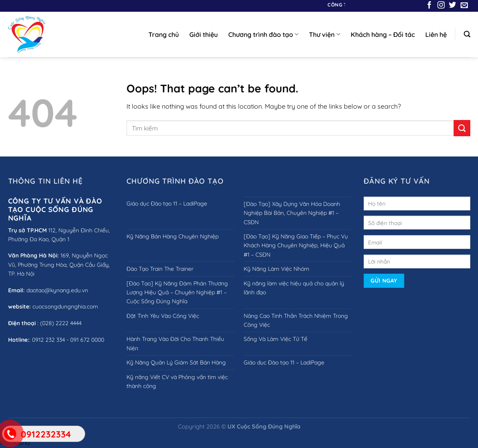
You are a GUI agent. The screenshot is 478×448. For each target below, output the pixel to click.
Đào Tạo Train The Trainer (160, 269)
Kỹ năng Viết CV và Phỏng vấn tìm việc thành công (177, 382)
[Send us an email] (464, 6)
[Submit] (462, 128)
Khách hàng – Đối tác (383, 34)
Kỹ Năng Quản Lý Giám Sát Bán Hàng (176, 362)
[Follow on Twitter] (452, 6)
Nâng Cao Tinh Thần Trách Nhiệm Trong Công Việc (296, 320)
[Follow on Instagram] (441, 6)
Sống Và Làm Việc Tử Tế (275, 339)
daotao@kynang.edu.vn (57, 290)
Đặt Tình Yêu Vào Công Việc (163, 316)
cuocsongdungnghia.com (65, 307)
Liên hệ (436, 34)
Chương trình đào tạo (263, 34)
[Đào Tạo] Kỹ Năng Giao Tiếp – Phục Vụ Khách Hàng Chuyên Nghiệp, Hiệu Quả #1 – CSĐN (296, 245)
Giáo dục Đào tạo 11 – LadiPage (167, 204)
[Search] (467, 34)
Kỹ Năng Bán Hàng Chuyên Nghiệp (173, 236)
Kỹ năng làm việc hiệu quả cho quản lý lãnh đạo (294, 288)
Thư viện (324, 34)
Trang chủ (164, 34)
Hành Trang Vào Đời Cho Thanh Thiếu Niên (175, 343)
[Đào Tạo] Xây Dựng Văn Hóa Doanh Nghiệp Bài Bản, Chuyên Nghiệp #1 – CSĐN (292, 213)
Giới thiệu (204, 34)
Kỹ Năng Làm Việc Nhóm (277, 269)
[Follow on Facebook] (429, 6)
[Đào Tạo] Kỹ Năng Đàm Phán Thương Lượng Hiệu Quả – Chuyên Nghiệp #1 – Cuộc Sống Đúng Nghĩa (177, 293)
